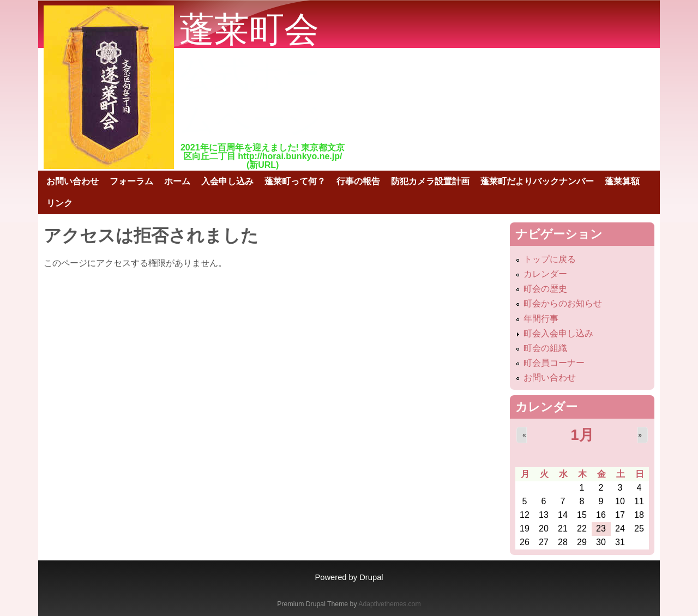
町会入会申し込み (558, 333)
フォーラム (131, 181)
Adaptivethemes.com (389, 604)
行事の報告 (358, 181)
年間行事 (541, 319)
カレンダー (545, 274)
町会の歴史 (545, 289)
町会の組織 (545, 348)
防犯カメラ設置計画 (430, 181)
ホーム (177, 181)
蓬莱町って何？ (295, 181)
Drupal (371, 577)
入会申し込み (227, 181)
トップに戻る (550, 259)
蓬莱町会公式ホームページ (251, 75)
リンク (59, 203)
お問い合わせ (73, 181)
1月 (582, 435)
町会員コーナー (554, 363)
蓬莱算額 (622, 181)
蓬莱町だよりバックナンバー (537, 181)
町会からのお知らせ (563, 303)
